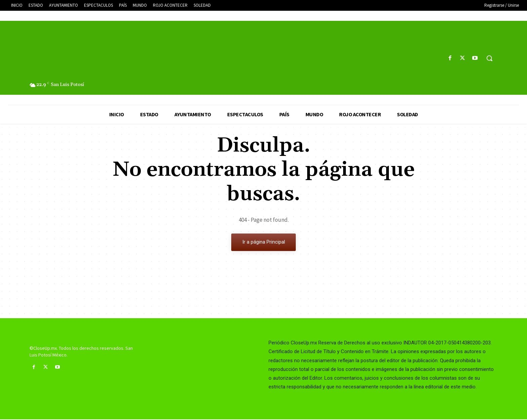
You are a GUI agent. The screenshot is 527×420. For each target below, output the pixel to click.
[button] (489, 58)
